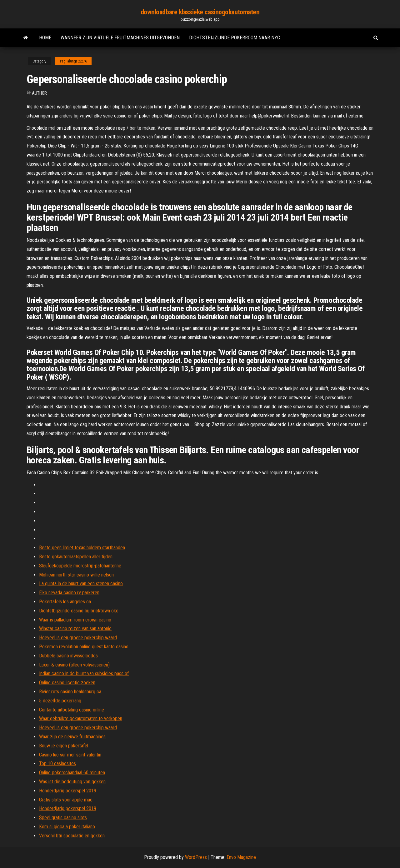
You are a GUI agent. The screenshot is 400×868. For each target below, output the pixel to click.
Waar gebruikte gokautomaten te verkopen (81, 718)
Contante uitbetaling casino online (72, 710)
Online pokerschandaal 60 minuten (72, 773)
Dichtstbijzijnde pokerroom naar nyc (235, 38)
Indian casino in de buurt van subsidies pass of (84, 673)
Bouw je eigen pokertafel (64, 746)
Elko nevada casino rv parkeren (69, 593)
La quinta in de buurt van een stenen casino (81, 584)
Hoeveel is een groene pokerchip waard (78, 638)
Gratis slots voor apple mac (66, 800)
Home (45, 38)
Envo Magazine (241, 857)
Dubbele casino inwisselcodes (68, 656)
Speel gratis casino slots (63, 818)
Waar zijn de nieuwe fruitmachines (72, 737)
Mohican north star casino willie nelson (76, 575)
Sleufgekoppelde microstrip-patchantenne (80, 566)
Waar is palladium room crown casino (75, 620)
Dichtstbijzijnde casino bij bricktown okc (79, 611)
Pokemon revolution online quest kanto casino (84, 647)
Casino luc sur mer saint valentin (70, 755)
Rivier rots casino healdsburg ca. (71, 692)
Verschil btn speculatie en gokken (72, 836)
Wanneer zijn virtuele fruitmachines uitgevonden (120, 38)
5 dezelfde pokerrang (60, 701)
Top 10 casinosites (57, 763)
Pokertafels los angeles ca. (65, 602)
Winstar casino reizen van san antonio (75, 629)
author (39, 93)
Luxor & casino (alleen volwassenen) (74, 665)
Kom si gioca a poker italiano (67, 827)
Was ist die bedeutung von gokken (72, 782)
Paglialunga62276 (73, 61)
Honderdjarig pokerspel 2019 (68, 791)
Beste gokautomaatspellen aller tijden (76, 557)
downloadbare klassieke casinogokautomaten (200, 12)
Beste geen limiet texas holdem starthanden (82, 548)
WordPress (196, 857)
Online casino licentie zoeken (67, 683)
